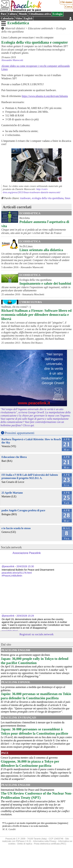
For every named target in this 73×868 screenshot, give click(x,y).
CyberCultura (31, 302)
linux (68, 198)
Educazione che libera (14, 457)
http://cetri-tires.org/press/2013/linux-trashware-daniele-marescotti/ (32, 191)
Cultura (12, 14)
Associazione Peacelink (27, 553)
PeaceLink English (16, 650)
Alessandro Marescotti (12, 60)
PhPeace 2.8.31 (24, 841)
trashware (25, 198)
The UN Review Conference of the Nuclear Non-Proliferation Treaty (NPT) (36, 795)
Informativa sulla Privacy (45, 841)
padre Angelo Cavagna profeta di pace (23, 510)
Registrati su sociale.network (36, 634)
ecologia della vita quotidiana (48, 198)
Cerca (69, 7)
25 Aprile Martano (12, 493)
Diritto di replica (25, 844)
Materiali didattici (15, 28)
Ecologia (58, 14)
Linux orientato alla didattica (41, 250)
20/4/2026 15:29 (25, 616)
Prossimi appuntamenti (20, 433)
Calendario (7, 18)
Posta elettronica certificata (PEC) (50, 844)
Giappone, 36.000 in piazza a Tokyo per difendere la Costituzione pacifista (30, 763)
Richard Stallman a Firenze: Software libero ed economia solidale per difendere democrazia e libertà (36, 315)
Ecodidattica (18, 23)
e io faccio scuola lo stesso (16, 528)
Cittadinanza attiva (40, 14)
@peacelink (8, 566)
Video (19, 18)
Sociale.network (11, 547)
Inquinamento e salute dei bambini (45, 283)
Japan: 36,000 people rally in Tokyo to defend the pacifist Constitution (35, 661)
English (28, 18)
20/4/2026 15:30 (25, 566)
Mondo (23, 14)
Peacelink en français (19, 718)
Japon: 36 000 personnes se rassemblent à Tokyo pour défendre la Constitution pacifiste (34, 731)
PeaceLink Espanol (16, 682)
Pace (4, 14)
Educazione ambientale (41, 28)
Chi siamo (66, 2)
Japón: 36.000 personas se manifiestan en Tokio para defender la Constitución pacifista (36, 696)
